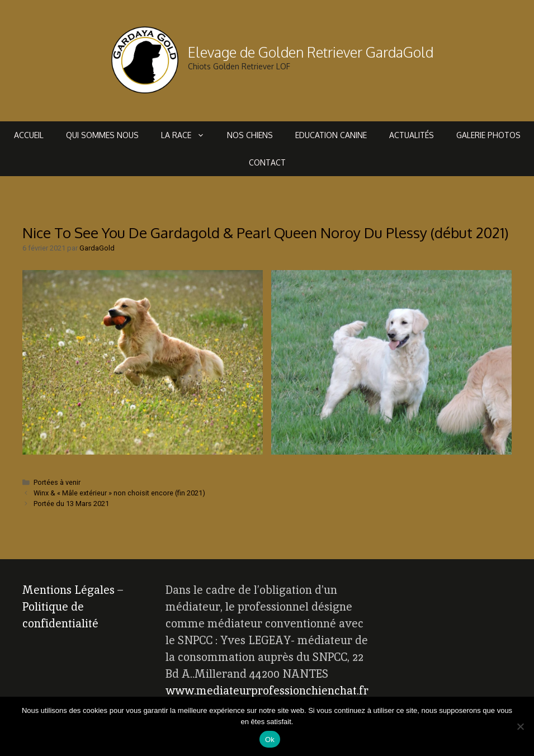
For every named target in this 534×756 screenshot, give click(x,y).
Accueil (29, 135)
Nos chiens (250, 135)
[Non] (520, 726)
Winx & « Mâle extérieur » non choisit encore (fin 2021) (119, 493)
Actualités (412, 135)
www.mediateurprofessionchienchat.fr (267, 691)
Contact (267, 162)
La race (188, 135)
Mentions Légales (68, 590)
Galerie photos (488, 135)
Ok (270, 740)
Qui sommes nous (102, 135)
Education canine (331, 135)
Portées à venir (57, 482)
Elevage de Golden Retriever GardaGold (311, 52)
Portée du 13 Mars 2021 (71, 504)
